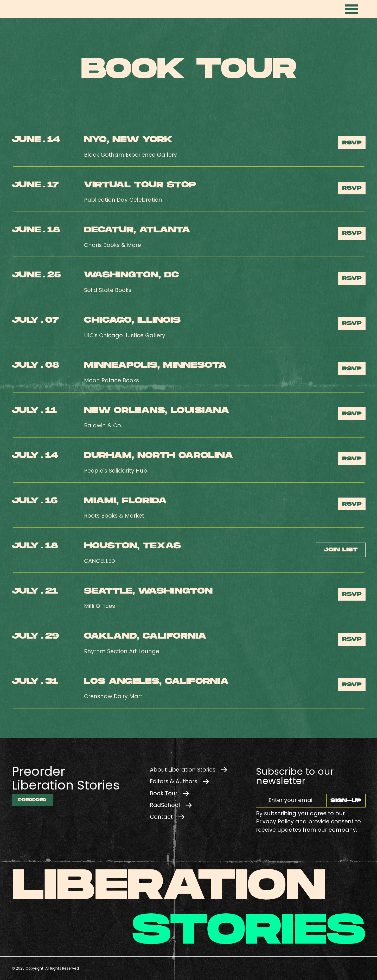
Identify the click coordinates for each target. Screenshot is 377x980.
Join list (341, 550)
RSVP (352, 143)
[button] (352, 9)
